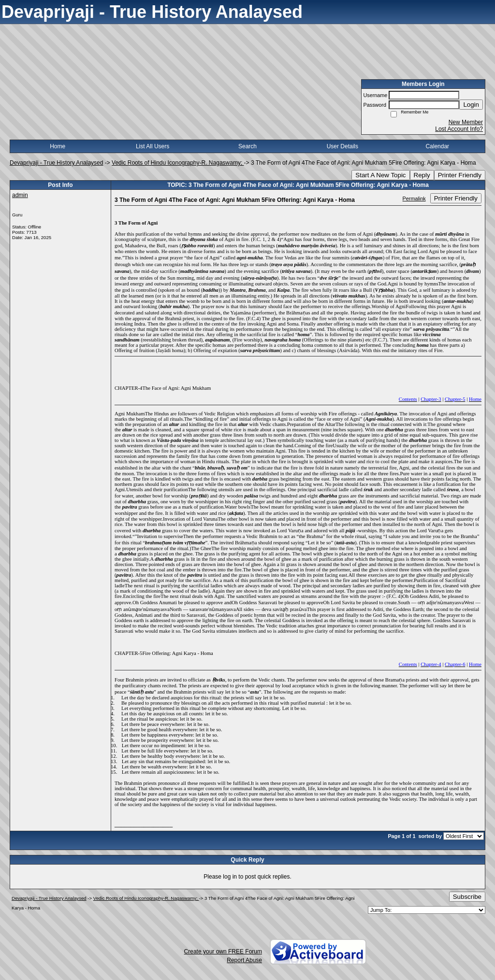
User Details (342, 146)
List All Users (153, 146)
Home (58, 146)
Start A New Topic (380, 175)
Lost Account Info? (459, 129)
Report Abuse (244, 960)
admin (20, 195)
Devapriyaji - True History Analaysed (56, 163)
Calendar (437, 146)
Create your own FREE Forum (223, 952)
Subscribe (467, 897)
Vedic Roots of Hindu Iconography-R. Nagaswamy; (178, 163)
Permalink (414, 199)
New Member (466, 122)
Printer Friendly (460, 175)
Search (247, 146)
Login (471, 105)
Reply (422, 175)
